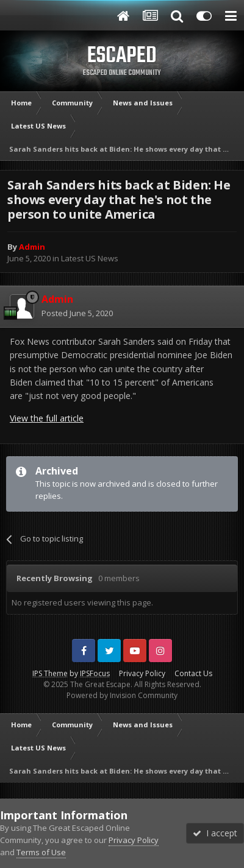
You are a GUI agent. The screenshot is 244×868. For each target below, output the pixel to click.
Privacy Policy (142, 673)
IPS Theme (50, 673)
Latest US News (90, 258)
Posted (77, 313)
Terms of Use (41, 852)
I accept (215, 833)
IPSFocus (95, 673)
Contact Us (193, 673)
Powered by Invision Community (122, 695)
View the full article (47, 418)
